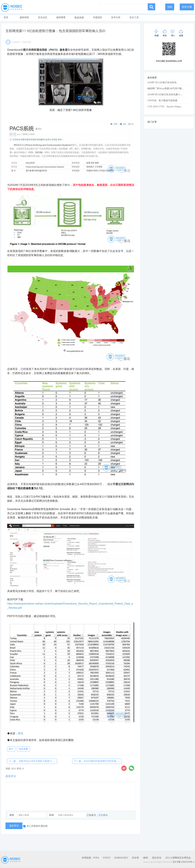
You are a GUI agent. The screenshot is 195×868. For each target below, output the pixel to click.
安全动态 (43, 17)
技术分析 (116, 17)
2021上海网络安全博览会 (178, 858)
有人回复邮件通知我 (35, 826)
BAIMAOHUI (121, 858)
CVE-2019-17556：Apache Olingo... (165, 107)
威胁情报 (24, 17)
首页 (6, 17)
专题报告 (97, 17)
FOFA (96, 858)
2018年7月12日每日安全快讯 (162, 83)
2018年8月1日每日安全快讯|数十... (165, 95)
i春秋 (145, 858)
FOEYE (107, 858)
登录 (101, 815)
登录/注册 (187, 7)
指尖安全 (157, 858)
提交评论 (14, 826)
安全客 (135, 858)
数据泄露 (79, 18)
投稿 (170, 7)
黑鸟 (20, 733)
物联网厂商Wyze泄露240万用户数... (165, 89)
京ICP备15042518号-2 (183, 862)
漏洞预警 (61, 17)
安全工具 (134, 17)
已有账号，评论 (97, 815)
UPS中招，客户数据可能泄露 (162, 101)
